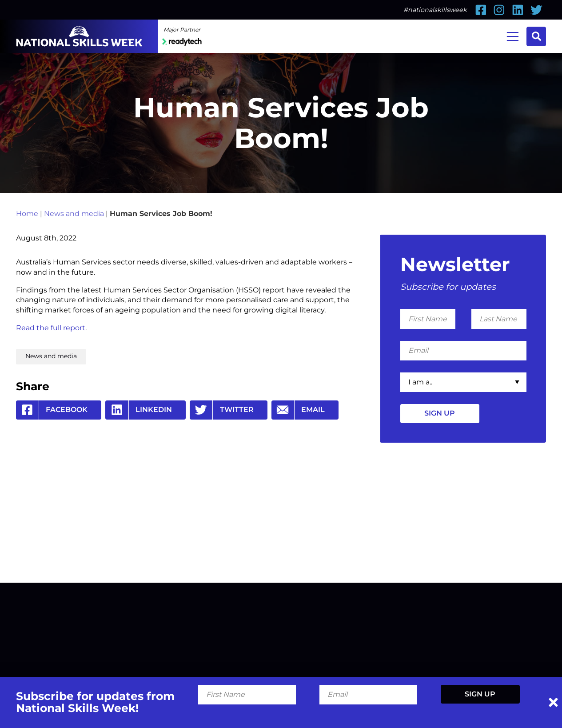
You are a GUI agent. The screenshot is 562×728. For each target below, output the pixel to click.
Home (27, 214)
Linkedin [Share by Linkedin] (139, 410)
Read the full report (51, 328)
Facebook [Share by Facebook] (52, 410)
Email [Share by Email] (298, 410)
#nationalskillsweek (435, 10)
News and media (74, 214)
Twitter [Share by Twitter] (222, 410)
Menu (512, 35)
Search (536, 36)
